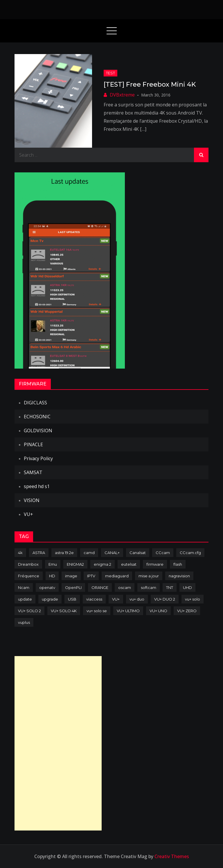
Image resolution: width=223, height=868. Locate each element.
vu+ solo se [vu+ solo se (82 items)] (97, 611)
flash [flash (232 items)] (178, 564)
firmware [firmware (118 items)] (155, 564)
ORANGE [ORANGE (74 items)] (100, 587)
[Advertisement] (58, 743)
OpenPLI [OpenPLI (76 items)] (73, 587)
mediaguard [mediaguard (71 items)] (117, 576)
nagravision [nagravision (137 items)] (179, 576)
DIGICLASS (35, 403)
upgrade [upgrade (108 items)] (50, 599)
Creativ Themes (172, 856)
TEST (110, 73)
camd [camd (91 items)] (89, 553)
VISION (32, 500)
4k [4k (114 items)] (20, 553)
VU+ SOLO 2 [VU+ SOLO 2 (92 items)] (29, 611)
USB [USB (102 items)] (72, 599)
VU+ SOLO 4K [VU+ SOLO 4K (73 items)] (64, 611)
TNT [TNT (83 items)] (170, 587)
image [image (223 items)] (71, 576)
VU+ (28, 514)
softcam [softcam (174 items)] (149, 587)
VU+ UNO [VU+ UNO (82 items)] (158, 611)
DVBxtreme (122, 95)
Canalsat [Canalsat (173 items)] (138, 553)
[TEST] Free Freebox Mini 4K (150, 84)
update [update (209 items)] (25, 599)
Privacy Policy (38, 458)
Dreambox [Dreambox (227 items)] (28, 564)
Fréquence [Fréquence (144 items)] (29, 576)
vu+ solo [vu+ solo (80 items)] (193, 599)
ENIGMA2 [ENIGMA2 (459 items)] (75, 564)
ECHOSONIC (37, 417)
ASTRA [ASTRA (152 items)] (39, 553)
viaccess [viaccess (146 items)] (94, 599)
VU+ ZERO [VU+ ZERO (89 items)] (187, 611)
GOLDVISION (38, 431)
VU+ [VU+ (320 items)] (116, 599)
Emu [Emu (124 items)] (53, 564)
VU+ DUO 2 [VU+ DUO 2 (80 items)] (165, 599)
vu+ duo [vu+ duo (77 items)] (137, 599)
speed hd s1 (37, 486)
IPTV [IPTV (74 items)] (91, 576)
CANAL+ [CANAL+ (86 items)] (112, 553)
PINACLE (33, 444)
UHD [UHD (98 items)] (187, 587)
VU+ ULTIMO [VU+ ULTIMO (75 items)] (128, 611)
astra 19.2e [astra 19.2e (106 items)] (64, 553)
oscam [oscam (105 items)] (125, 587)
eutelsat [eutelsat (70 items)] (129, 564)
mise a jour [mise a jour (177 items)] (149, 576)
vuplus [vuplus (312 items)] (24, 622)
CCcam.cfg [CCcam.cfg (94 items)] (190, 553)
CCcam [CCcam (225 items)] (163, 553)
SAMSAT (33, 472)
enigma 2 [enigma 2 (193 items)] (102, 564)
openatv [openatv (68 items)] (47, 587)
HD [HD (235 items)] (52, 576)
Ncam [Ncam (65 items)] (24, 587)
